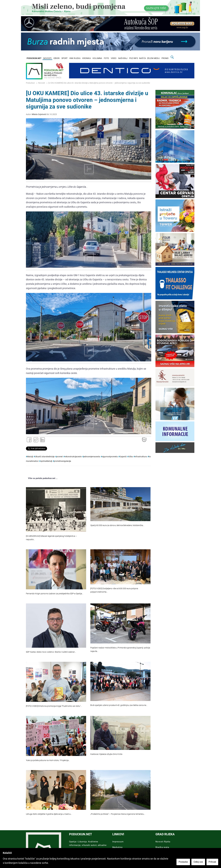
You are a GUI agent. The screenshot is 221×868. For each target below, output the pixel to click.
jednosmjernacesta (92, 457)
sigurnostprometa (110, 457)
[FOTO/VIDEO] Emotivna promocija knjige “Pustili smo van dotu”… (54, 706)
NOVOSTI (47, 58)
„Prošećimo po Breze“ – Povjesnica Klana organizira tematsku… (118, 814)
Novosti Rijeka (163, 842)
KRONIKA (87, 58)
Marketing (117, 847)
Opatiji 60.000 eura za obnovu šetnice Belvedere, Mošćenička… (117, 525)
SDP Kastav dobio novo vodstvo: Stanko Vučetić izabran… (51, 652)
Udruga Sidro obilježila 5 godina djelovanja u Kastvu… (49, 814)
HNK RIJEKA (75, 58)
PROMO (165, 58)
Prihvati (212, 862)
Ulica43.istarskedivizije (45, 457)
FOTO (106, 58)
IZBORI (57, 58)
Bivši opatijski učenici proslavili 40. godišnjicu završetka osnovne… (119, 705)
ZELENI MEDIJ (153, 58)
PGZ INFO (134, 58)
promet (60, 457)
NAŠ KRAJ (123, 58)
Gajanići (123, 457)
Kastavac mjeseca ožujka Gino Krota (106, 754)
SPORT (64, 58)
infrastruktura (141, 457)
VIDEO (114, 58)
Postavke (183, 862)
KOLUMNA (97, 58)
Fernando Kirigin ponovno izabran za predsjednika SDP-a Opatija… (55, 594)
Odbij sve (198, 862)
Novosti (42, 83)
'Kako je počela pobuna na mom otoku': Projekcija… (48, 760)
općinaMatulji (46, 461)
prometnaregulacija (63, 461)
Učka (131, 457)
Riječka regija (162, 847)
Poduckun (30, 83)
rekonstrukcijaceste (73, 457)
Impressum (118, 842)
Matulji (30, 457)
